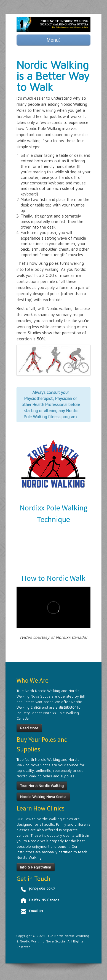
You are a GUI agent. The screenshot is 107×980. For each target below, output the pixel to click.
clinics (36, 707)
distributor (67, 707)
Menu (54, 40)
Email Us (36, 911)
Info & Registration (36, 867)
